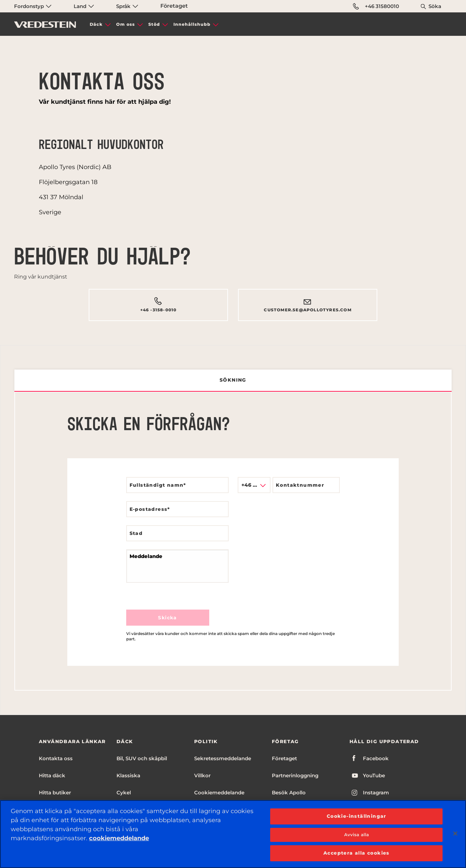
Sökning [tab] (233, 380)
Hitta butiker (55, 793)
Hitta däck (52, 775)
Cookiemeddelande (219, 793)
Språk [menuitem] (127, 6)
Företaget (174, 6)
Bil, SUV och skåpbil (142, 758)
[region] (233, 834)
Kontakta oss (56, 758)
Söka (435, 6)
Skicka (167, 618)
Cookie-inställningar (357, 816)
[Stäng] (455, 834)
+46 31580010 (376, 6)
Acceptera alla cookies (357, 853)
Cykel (124, 793)
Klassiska (128, 775)
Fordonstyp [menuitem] (33, 6)
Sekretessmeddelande (223, 758)
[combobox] (254, 485)
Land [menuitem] (84, 6)
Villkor (202, 775)
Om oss (126, 24)
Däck (96, 24)
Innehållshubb (192, 24)
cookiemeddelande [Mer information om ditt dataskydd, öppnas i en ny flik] (119, 838)
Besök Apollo (289, 793)
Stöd (154, 24)
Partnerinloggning (295, 775)
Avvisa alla (357, 835)
